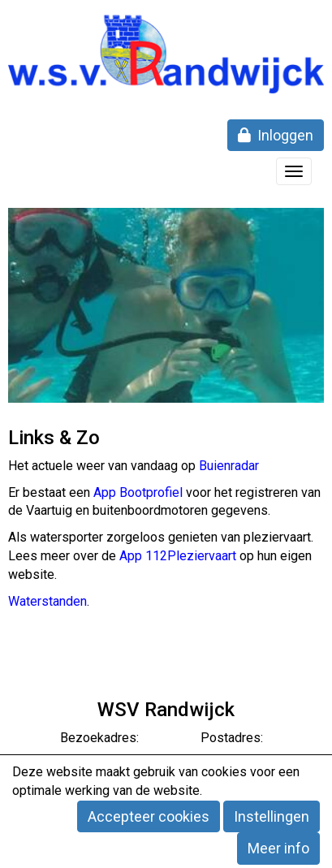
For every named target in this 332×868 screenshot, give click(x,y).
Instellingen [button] (272, 816)
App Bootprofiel (138, 492)
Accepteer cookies (149, 816)
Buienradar (229, 466)
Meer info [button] (278, 848)
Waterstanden (47, 601)
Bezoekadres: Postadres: (166, 738)
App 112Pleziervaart (178, 556)
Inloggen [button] (276, 135)
